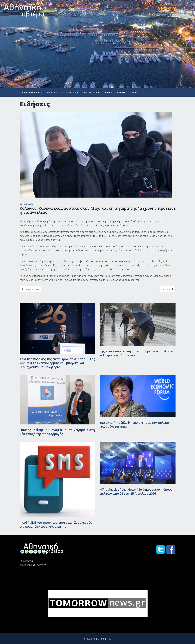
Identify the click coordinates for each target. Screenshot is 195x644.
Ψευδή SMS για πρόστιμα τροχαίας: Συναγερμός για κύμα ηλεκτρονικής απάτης (56, 524)
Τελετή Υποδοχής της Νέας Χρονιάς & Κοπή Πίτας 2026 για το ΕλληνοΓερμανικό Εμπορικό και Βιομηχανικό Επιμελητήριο (57, 363)
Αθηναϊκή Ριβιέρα (32, 92)
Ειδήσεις (52, 92)
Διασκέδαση (90, 92)
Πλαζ (135, 92)
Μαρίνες (122, 92)
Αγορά (108, 92)
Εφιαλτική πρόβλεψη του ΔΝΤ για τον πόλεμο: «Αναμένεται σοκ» (135, 425)
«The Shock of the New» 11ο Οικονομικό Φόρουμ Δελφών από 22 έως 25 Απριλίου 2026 (136, 491)
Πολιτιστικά (69, 92)
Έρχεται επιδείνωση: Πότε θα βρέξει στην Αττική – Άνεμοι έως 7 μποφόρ (137, 353)
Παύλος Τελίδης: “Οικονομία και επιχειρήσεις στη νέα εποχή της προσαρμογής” (57, 432)
